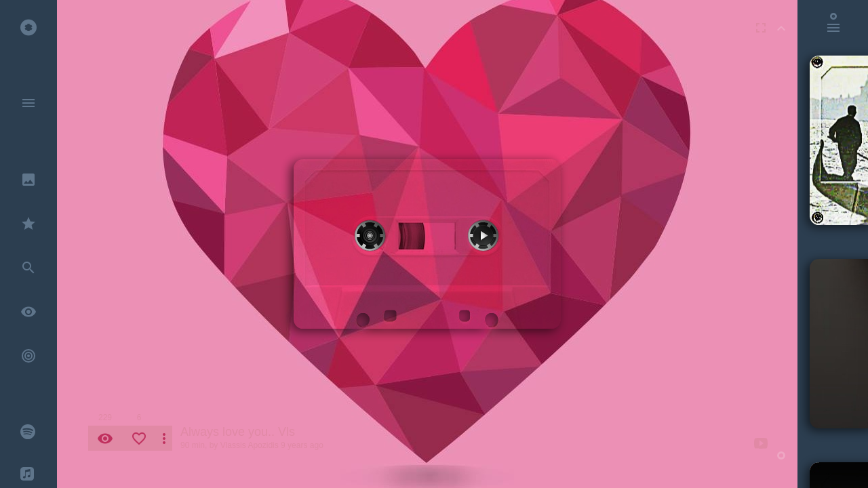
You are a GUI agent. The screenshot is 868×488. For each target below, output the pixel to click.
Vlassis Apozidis (250, 445)
